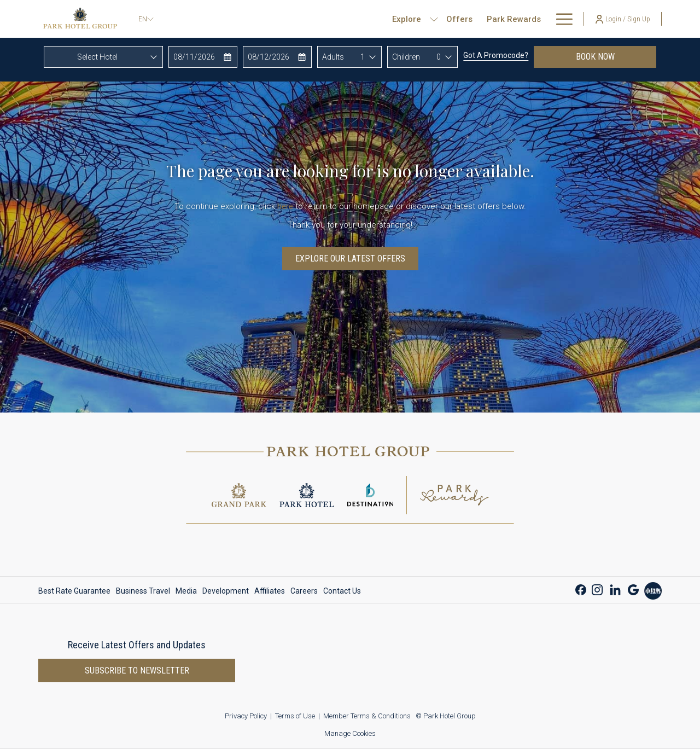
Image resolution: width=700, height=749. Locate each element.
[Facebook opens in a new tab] (581, 588)
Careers (304, 591)
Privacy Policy (246, 716)
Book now (616, 56)
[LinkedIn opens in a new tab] (615, 588)
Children (406, 57)
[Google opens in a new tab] (633, 588)
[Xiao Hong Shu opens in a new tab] (653, 590)
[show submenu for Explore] (398, 19)
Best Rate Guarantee (74, 591)
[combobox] (103, 57)
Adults (333, 57)
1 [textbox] (363, 57)
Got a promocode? (496, 55)
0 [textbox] (439, 57)
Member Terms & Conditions (367, 716)
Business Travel (143, 591)
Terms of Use (295, 716)
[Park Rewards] (479, 19)
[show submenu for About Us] (567, 19)
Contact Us (342, 591)
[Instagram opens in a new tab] (597, 588)
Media (186, 591)
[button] (203, 57)
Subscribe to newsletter (137, 670)
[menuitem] (76, 591)
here (285, 206)
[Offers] (424, 19)
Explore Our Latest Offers (350, 259)
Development (226, 591)
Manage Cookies (350, 733)
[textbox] (103, 57)
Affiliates (270, 591)
